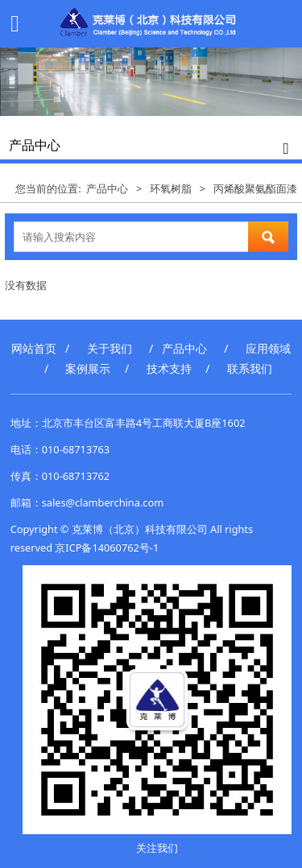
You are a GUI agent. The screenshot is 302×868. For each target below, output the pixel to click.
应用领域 (268, 348)
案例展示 (88, 368)
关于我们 (110, 348)
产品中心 (107, 188)
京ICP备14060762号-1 (107, 548)
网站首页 (34, 348)
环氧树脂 (171, 188)
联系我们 (250, 368)
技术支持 (169, 368)
